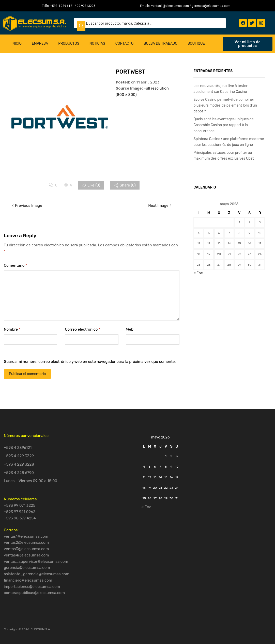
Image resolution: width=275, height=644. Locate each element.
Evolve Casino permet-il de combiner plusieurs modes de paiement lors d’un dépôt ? (225, 105)
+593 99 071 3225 (20, 505)
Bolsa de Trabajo (160, 44)
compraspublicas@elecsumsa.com (34, 593)
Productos (69, 44)
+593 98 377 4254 (20, 518)
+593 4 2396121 (18, 448)
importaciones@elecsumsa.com (32, 587)
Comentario (16, 265)
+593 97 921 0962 (20, 512)
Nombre (12, 329)
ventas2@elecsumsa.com (26, 543)
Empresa (40, 44)
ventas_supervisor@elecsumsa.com (36, 562)
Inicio (17, 44)
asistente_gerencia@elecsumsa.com (37, 574)
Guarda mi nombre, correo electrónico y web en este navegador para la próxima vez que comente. (90, 362)
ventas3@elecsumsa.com (26, 549)
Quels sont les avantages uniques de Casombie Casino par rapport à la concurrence (224, 125)
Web (130, 329)
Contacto (125, 44)
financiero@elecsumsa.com (28, 580)
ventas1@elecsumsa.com (26, 536)
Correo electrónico (82, 329)
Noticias (97, 44)
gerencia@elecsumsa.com (27, 568)
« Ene (198, 273)
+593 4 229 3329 (19, 456)
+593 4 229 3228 (19, 464)
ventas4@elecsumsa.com (26, 555)
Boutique (196, 44)
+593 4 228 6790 (19, 473)
